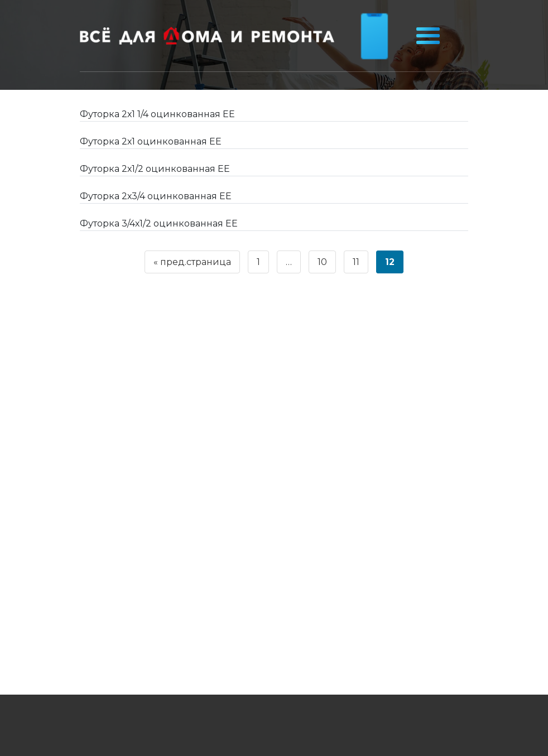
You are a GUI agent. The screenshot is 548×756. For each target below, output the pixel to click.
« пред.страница (192, 262)
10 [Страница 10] (322, 262)
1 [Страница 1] (258, 262)
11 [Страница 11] (356, 262)
